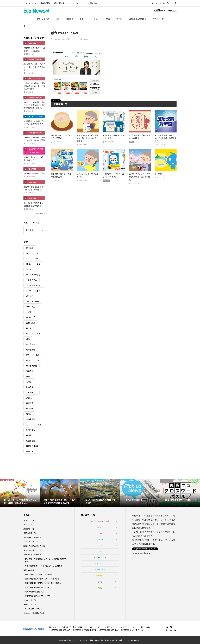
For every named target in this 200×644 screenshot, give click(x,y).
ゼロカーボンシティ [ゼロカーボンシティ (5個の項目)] (33, 286)
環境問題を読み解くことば (34, 546)
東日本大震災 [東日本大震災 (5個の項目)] (32, 366)
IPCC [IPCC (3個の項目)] (37, 259)
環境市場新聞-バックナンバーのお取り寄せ (42, 579)
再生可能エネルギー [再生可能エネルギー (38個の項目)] (33, 334)
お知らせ (109, 627)
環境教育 (70, 19)
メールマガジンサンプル (35, 609)
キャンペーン (158, 19)
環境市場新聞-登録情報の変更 (37, 587)
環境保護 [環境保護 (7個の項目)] (30, 403)
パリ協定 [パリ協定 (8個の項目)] (30, 296)
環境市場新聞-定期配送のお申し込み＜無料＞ (43, 583)
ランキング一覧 (30, 600)
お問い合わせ (93, 3)
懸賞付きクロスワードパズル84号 (38, 575)
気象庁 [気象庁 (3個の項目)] (29, 376)
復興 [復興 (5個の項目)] (28, 360)
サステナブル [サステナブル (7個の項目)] (32, 280)
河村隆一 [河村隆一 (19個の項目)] (30, 382)
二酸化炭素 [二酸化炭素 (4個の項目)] (31, 323)
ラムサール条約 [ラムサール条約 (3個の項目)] (32, 301)
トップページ (29, 525)
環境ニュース (100, 564)
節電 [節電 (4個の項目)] (39, 425)
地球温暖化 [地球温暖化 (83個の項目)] (31, 350)
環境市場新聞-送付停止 (34, 592)
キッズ (119, 19)
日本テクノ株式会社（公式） (61, 627)
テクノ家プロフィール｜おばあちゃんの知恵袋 (44, 566)
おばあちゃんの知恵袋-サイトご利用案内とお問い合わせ (46, 560)
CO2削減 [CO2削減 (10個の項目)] (30, 248)
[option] (20, 493)
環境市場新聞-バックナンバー (133, 630)
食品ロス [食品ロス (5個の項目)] (30, 451)
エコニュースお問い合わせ (34, 613)
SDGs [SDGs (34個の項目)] (28, 264)
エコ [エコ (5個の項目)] (39, 264)
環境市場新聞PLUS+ (62, 3)
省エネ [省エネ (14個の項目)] (29, 425)
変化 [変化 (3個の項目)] (28, 355)
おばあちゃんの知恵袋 (137, 19)
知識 (58, 19)
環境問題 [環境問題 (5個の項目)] (30, 409)
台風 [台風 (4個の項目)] (28, 339)
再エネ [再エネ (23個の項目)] (29, 328)
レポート (84, 19)
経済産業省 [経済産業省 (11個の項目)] (31, 430)
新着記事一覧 (29, 529)
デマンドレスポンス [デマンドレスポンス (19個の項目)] (33, 291)
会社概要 (78, 627)
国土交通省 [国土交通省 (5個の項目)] (31, 344)
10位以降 (39, 213)
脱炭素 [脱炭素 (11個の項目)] (29, 435)
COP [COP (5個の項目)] (28, 253)
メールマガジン (79, 3)
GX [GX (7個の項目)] (27, 259)
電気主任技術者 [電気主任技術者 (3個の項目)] (32, 446)
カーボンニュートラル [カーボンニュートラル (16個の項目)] (33, 270)
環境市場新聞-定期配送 (61, 630)
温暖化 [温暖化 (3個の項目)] (29, 398)
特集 (100, 551)
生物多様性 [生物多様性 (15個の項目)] (31, 419)
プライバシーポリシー (94, 627)
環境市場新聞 (45, 3)
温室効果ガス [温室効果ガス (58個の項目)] (32, 392)
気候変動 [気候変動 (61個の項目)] (30, 371)
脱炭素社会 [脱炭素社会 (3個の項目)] (31, 441)
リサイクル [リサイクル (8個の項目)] (31, 307)
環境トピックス (43, 19)
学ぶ (100, 545)
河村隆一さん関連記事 (32, 537)
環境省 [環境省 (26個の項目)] (29, 414)
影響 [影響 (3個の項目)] (38, 355)
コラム (97, 19)
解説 (108, 19)
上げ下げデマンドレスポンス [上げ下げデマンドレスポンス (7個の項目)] (33, 313)
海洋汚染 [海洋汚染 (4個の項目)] (30, 387)
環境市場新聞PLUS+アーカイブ (37, 596)
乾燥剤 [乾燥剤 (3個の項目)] (29, 317)
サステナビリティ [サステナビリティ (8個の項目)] (33, 275)
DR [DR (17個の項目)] (37, 253)
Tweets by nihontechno (143, 553)
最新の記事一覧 (30, 533)
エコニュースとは (30, 3)
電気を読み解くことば (32, 550)
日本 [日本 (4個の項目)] (38, 360)
